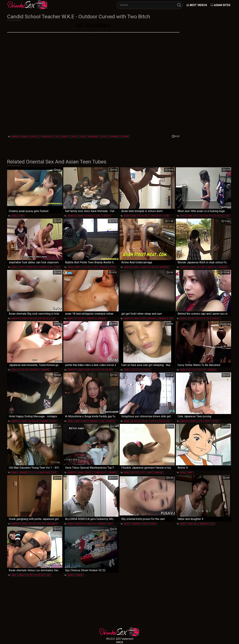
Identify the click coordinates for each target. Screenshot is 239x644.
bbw (144, 319)
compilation (46, 137)
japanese (43, 267)
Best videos (198, 5)
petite (113, 267)
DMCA (120, 642)
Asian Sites (222, 5)
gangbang (93, 137)
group (103, 137)
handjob (91, 524)
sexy (58, 267)
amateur (16, 137)
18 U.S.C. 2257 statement (120, 639)
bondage (164, 267)
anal (137, 267)
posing (153, 524)
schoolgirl (164, 421)
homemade (114, 137)
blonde (202, 267)
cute (227, 216)
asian (24, 137)
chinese (79, 575)
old (32, 473)
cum (56, 137)
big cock (199, 216)
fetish (82, 137)
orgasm (125, 137)
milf (52, 267)
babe (134, 216)
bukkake (89, 216)
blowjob (34, 137)
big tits (208, 216)
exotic (22, 267)
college (86, 267)
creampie (223, 267)
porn (145, 524)
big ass (191, 319)
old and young (43, 473)
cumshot (65, 137)
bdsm (85, 421)
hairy (149, 473)
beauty (89, 473)
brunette (212, 267)
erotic (208, 421)
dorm (166, 216)
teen (212, 524)
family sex (32, 267)
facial (74, 137)
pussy (21, 216)
